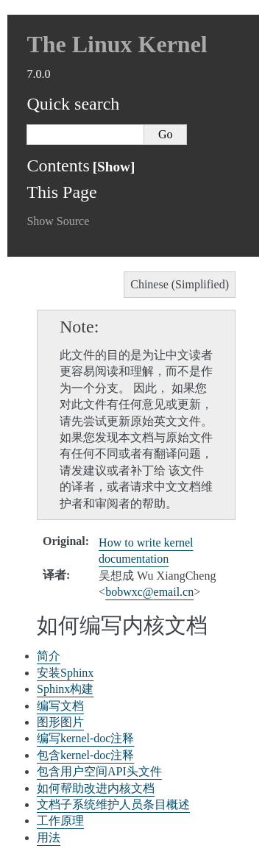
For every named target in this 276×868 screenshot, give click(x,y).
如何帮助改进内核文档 (96, 788)
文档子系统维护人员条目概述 (113, 804)
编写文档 (60, 706)
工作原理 (60, 821)
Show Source (58, 221)
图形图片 (60, 722)
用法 (49, 837)
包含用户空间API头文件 (99, 771)
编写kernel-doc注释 (85, 738)
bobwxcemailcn (149, 592)
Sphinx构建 (65, 689)
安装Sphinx (65, 673)
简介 (49, 656)
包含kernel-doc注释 (85, 755)
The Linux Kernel (117, 44)
